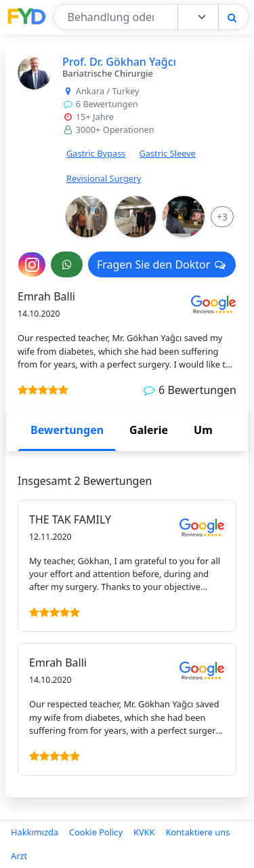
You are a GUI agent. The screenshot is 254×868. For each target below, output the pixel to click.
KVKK (144, 832)
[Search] (232, 17)
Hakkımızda (35, 832)
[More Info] (222, 217)
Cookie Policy (96, 832)
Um (203, 430)
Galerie (149, 430)
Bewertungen (67, 430)
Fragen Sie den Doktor (162, 264)
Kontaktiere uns (197, 832)
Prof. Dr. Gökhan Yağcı (119, 62)
